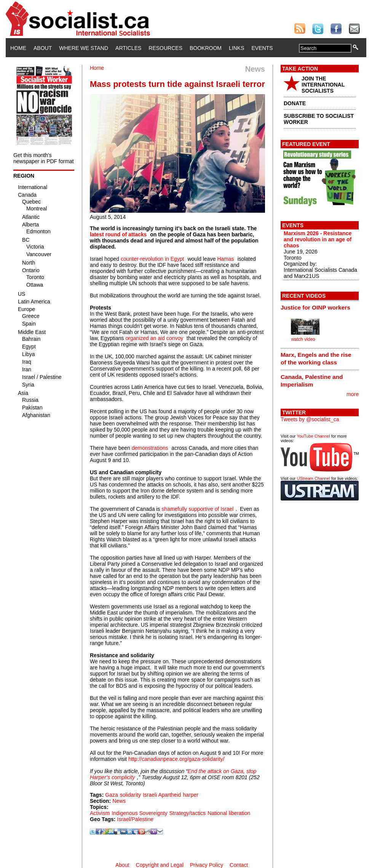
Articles (128, 48)
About (43, 48)
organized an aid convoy (154, 338)
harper (190, 795)
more (353, 394)
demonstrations (150, 448)
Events (262, 48)
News (119, 801)
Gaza (111, 795)
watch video (303, 339)
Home (18, 48)
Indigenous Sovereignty (139, 813)
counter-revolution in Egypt (152, 259)
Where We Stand (84, 48)
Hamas (225, 259)
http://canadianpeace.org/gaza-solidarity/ (176, 759)
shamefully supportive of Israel (197, 509)
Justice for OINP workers (315, 307)
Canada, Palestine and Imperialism (312, 381)
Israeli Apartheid (162, 795)
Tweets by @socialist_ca (310, 419)
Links (236, 48)
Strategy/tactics (187, 813)
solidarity (130, 795)
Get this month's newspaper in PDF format (44, 158)
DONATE (295, 103)
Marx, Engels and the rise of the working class (316, 359)
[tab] (320, 307)
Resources (165, 48)
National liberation (229, 813)
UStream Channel (314, 478)
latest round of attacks (118, 234)
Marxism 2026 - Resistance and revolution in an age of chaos (318, 239)
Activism (100, 813)
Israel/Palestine (135, 819)
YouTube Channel (313, 436)
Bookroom (206, 48)
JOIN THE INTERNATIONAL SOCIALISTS (323, 85)
